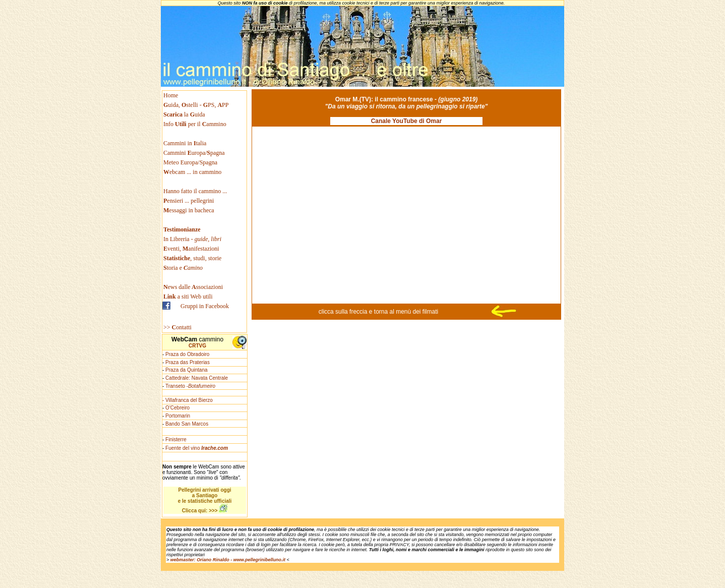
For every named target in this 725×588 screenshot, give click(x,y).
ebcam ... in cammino (192, 172)
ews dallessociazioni (193, 287)
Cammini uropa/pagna (194, 153)
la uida (185, 114)
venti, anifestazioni (191, 249)
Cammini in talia (185, 143)
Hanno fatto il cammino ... (195, 191)
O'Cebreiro (177, 408)
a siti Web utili (188, 297)
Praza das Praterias (188, 362)
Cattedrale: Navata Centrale (197, 378)
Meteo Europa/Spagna (190, 162)
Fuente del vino (197, 448)
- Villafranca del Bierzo (188, 400)
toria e (183, 268)
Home (171, 95)
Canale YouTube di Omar (407, 121)
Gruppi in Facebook (205, 306)
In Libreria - (192, 239)
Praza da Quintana (186, 370)
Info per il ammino (196, 124)
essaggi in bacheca (189, 210)
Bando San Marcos (187, 424)
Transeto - (190, 386)
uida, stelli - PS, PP (196, 105)
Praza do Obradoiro (187, 354)
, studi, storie (192, 258)
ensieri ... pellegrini (189, 201)
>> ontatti (177, 327)
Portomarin (178, 416)
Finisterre (176, 439)
